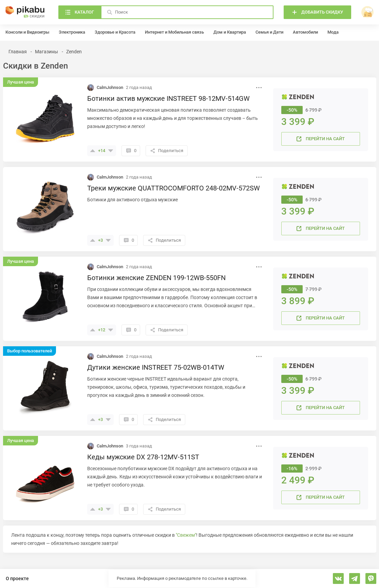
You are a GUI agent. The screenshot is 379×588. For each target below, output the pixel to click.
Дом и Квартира (230, 32)
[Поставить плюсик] (93, 151)
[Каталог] (80, 12)
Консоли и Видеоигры (27, 32)
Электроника (72, 32)
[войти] (367, 12)
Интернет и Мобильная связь (174, 32)
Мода (333, 32)
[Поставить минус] (111, 151)
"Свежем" (186, 535)
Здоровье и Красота (115, 32)
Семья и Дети (269, 32)
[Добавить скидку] (317, 12)
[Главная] (25, 12)
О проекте (17, 578)
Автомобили (305, 32)
